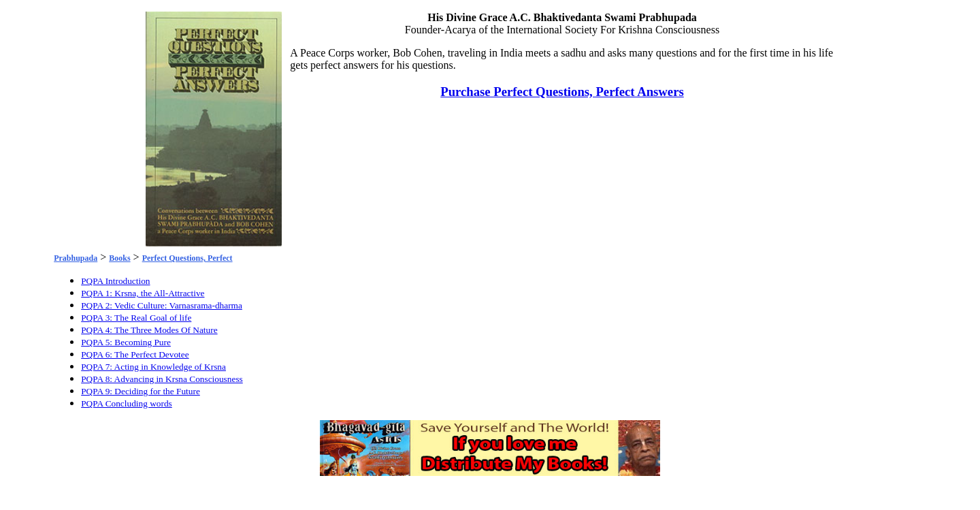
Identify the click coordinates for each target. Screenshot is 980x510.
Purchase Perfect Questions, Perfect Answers (562, 92)
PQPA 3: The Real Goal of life (136, 318)
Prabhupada (76, 258)
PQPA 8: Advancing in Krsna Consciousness (162, 379)
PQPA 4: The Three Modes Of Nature (149, 330)
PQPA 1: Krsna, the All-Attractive (143, 293)
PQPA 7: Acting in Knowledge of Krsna (153, 367)
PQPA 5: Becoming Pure (126, 342)
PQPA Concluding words (127, 403)
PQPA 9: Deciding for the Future (141, 391)
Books (119, 258)
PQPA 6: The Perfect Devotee (135, 354)
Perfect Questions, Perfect (187, 258)
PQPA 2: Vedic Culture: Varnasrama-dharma (162, 305)
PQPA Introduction (115, 281)
